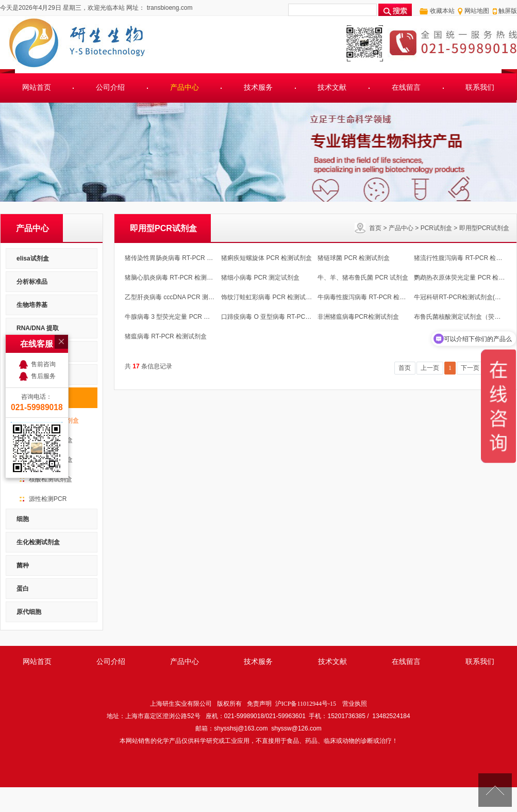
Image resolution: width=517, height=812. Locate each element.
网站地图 (477, 11)
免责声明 (259, 704)
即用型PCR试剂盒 (484, 228)
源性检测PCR (48, 499)
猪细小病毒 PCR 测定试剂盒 (260, 278)
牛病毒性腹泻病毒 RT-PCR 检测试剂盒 (371, 297)
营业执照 (355, 704)
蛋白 (23, 589)
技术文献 (332, 87)
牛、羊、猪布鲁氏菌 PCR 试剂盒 (363, 278)
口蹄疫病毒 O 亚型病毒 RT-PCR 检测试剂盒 (282, 317)
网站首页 (37, 87)
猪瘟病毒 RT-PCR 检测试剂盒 (166, 336)
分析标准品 (32, 282)
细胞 (23, 519)
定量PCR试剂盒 (51, 440)
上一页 (430, 368)
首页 (375, 228)
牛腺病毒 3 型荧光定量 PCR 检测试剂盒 (180, 317)
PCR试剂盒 (436, 228)
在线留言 (406, 87)
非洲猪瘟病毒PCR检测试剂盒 (358, 317)
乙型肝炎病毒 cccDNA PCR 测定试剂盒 (179, 297)
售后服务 (43, 335)
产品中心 (185, 87)
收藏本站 (442, 11)
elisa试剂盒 (33, 258)
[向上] (495, 790)
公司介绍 (110, 87)
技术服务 (258, 87)
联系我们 (480, 87)
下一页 (470, 368)
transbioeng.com (169, 8)
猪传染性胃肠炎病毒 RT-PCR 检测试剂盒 (181, 258)
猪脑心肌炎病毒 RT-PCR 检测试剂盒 (175, 278)
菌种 (23, 565)
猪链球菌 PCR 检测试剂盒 (354, 258)
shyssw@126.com (296, 728)
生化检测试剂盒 (38, 542)
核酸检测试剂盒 (51, 479)
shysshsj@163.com (241, 728)
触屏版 (508, 11)
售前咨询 (43, 323)
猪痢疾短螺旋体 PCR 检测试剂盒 (266, 258)
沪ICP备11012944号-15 (306, 704)
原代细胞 (29, 612)
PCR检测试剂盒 (51, 460)
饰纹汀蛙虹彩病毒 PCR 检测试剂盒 (270, 297)
